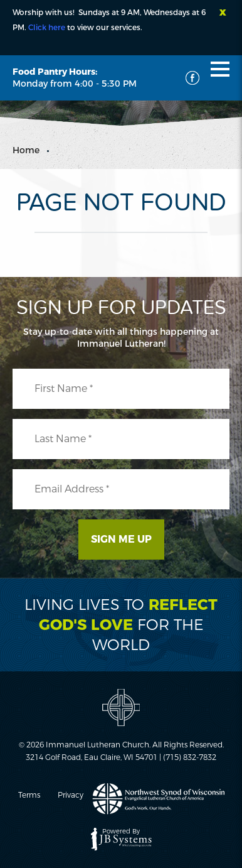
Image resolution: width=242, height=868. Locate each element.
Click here (47, 28)
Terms (29, 795)
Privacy (71, 795)
